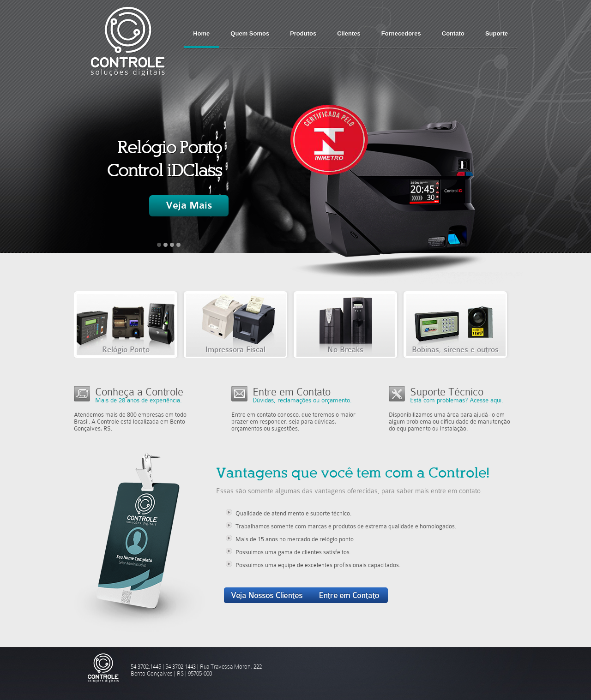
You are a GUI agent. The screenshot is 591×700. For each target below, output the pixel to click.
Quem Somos (250, 33)
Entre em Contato (350, 595)
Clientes (349, 33)
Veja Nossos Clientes (268, 595)
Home (201, 33)
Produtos (303, 33)
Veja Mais (189, 206)
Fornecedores (401, 33)
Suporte (497, 33)
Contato (453, 33)
